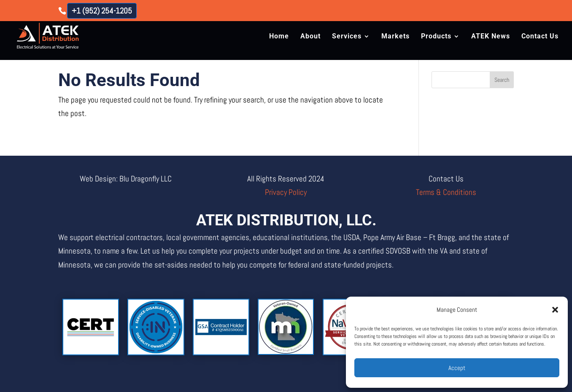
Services (347, 37)
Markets (395, 37)
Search (502, 80)
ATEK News (491, 37)
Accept (457, 368)
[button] (555, 310)
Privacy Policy (286, 192)
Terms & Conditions (446, 192)
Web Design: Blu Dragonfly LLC (126, 179)
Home (279, 37)
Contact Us (540, 37)
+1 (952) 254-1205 (102, 11)
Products (436, 37)
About (310, 37)
